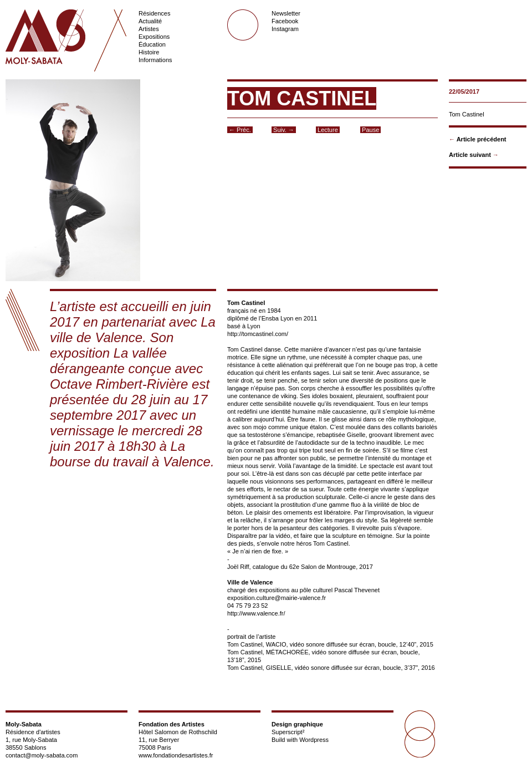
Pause (370, 130)
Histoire (149, 52)
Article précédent (482, 139)
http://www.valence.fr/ (256, 613)
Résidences (154, 13)
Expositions (154, 37)
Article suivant (470, 155)
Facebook (285, 21)
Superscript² (288, 732)
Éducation (152, 44)
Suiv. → (284, 130)
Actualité (150, 21)
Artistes (149, 29)
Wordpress (314, 740)
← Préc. (240, 130)
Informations (155, 60)
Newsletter (286, 13)
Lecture (328, 130)
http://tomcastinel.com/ (258, 334)
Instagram (285, 29)
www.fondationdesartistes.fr (176, 755)
